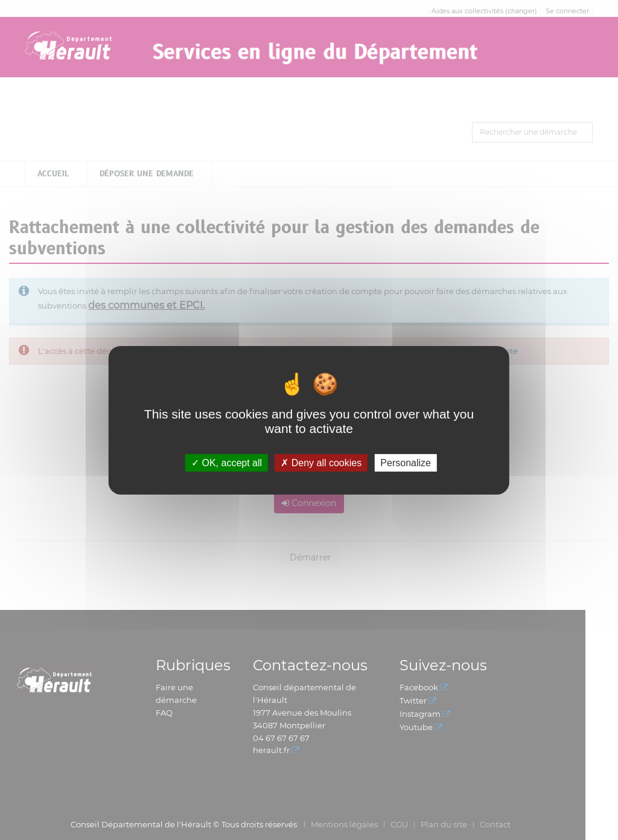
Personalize (406, 462)
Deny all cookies (321, 462)
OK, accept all (227, 462)
